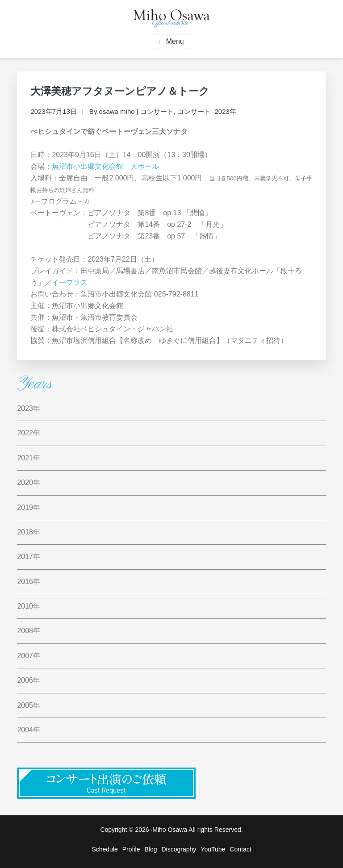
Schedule (105, 849)
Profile (131, 849)
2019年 (29, 507)
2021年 (29, 458)
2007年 (29, 656)
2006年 (29, 680)
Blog (151, 849)
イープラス (70, 282)
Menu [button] (175, 41)
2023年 (29, 408)
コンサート (157, 111)
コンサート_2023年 (207, 111)
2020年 (29, 482)
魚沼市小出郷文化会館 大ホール (105, 166)
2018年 (29, 532)
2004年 (29, 730)
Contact (240, 849)
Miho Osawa (170, 830)
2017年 (29, 557)
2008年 (29, 631)
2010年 (29, 606)
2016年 (29, 582)
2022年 (29, 433)
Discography (179, 849)
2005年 (29, 705)
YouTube (213, 849)
